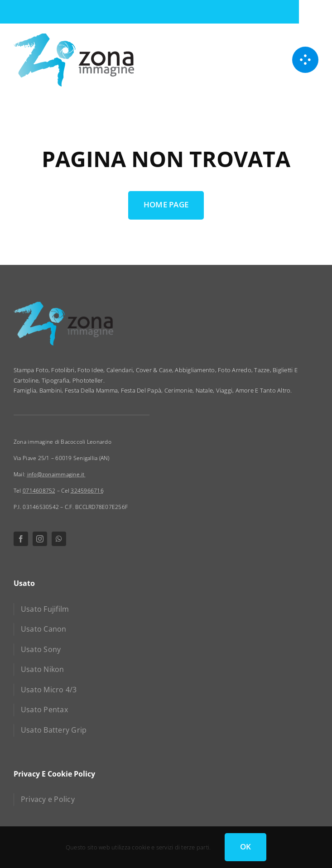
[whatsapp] (59, 539)
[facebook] (21, 539)
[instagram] (40, 539)
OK (246, 846)
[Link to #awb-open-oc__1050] (305, 60)
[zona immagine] (74, 36)
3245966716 (87, 491)
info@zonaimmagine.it (57, 474)
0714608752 (39, 491)
